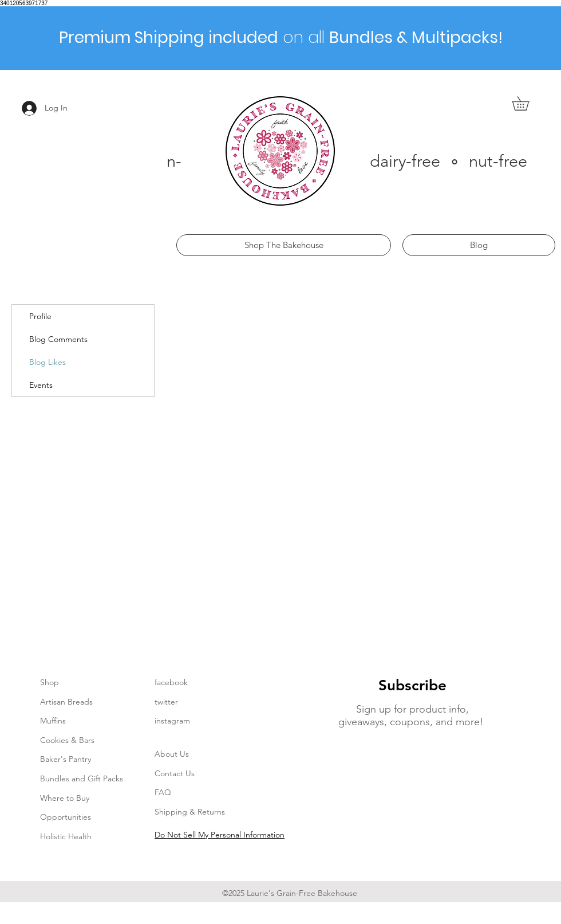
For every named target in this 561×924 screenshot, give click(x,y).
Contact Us (175, 773)
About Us (172, 754)
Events (41, 385)
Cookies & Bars (67, 740)
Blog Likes (48, 362)
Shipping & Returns (190, 812)
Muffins (53, 721)
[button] (527, 103)
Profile (40, 316)
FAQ (163, 792)
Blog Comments (58, 339)
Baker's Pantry (66, 759)
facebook (171, 682)
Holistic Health (66, 836)
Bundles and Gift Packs (82, 778)
